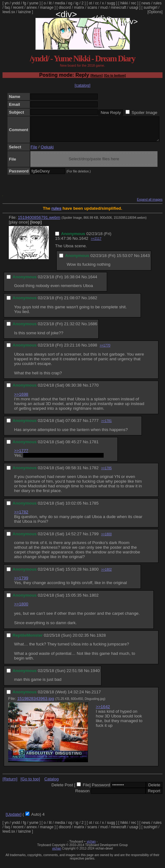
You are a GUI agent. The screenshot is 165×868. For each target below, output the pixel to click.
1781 (94, 447)
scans (92, 8)
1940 (95, 675)
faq (7, 8)
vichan (91, 846)
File (34, 152)
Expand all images (150, 204)
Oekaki (47, 152)
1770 (94, 390)
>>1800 (106, 539)
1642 (84, 243)
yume (34, 3)
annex (32, 8)
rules (157, 3)
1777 (94, 425)
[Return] (97, 76)
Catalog (51, 784)
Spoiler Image (144, 113)
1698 (93, 350)
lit (50, 3)
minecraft (119, 8)
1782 (94, 473)
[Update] (13, 819)
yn (7, 3)
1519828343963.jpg (36, 703)
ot (90, 3)
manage (46, 8)
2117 (96, 697)
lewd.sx (9, 12)
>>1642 (103, 711)
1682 (93, 303)
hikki (124, 3)
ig (77, 3)
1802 (94, 600)
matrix (79, 8)
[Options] (155, 12)
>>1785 (106, 473)
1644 (93, 282)
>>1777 (21, 455)
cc (97, 3)
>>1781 (106, 426)
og (70, 3)
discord (65, 8)
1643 (145, 260)
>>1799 (21, 583)
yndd (16, 3)
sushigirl (150, 8)
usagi (134, 8)
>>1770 (105, 350)
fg (24, 3)
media (60, 3)
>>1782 (21, 517)
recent (18, 8)
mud (104, 8)
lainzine (25, 12)
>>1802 (106, 574)
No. (76, 243)
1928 (101, 640)
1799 (94, 539)
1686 (93, 329)
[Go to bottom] (115, 76)
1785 (94, 508)
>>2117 (96, 243)
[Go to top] (30, 784)
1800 (94, 574)
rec (134, 3)
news (146, 3)
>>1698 (21, 399)
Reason (82, 796)
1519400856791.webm (39, 222)
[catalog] (82, 85)
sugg (111, 3)
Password (101, 790)
